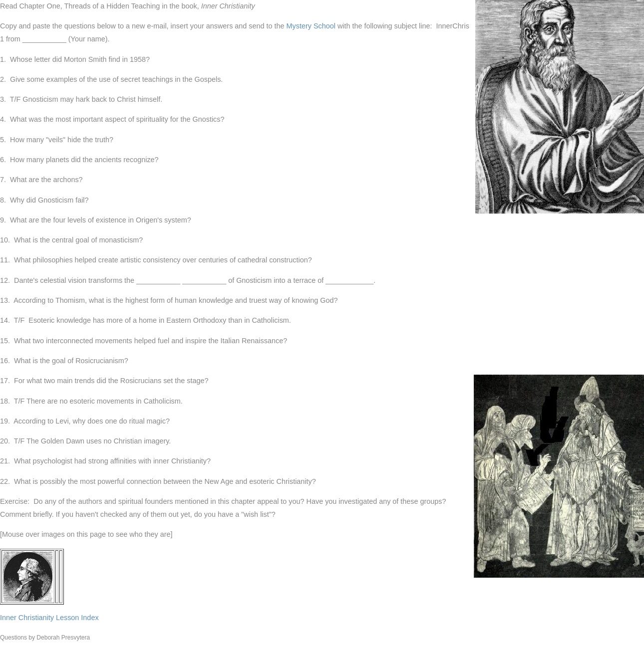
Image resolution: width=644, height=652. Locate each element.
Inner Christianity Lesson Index (49, 618)
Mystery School (311, 26)
